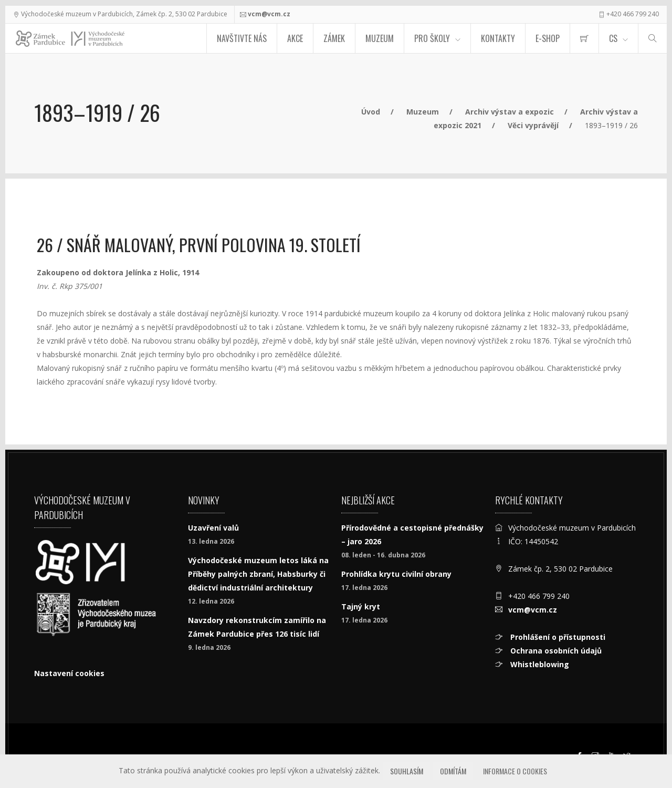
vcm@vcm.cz (269, 14)
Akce (295, 38)
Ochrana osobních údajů (555, 651)
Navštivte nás (242, 38)
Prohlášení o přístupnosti (557, 637)
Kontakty (498, 38)
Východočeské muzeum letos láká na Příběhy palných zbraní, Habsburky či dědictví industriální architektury (258, 574)
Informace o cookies (515, 771)
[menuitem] (584, 38)
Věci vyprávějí (533, 125)
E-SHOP (548, 38)
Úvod (371, 112)
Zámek (334, 38)
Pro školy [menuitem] (432, 38)
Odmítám (453, 771)
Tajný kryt (361, 606)
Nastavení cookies (69, 673)
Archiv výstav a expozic (510, 112)
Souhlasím (407, 771)
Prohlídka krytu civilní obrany (396, 574)
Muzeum (380, 38)
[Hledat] (653, 38)
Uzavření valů (213, 528)
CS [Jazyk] (613, 38)
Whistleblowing (539, 664)
